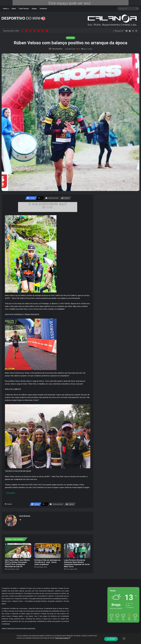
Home (5, 9)
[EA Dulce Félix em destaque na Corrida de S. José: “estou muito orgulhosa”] (48, 550)
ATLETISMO (70, 38)
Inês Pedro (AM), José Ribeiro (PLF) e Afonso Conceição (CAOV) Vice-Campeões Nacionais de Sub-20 (17, 562)
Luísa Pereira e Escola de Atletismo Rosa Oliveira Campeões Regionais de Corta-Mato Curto (77, 562)
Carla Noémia (57, 49)
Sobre (14, 9)
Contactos (43, 9)
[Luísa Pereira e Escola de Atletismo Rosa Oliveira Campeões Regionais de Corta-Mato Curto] (77, 550)
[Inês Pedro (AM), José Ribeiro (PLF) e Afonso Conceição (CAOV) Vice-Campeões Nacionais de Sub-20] (18, 550)
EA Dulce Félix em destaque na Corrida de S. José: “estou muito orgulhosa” (47, 561)
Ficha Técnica (24, 9)
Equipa (34, 9)
